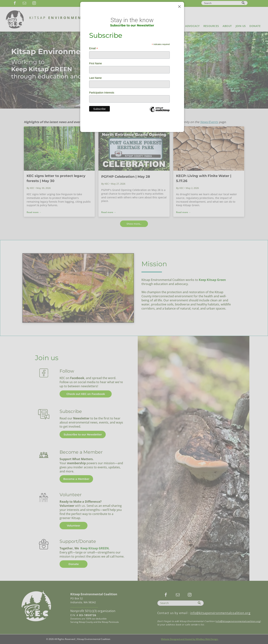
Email (94, 48)
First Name (95, 63)
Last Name (95, 78)
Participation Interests (102, 93)
